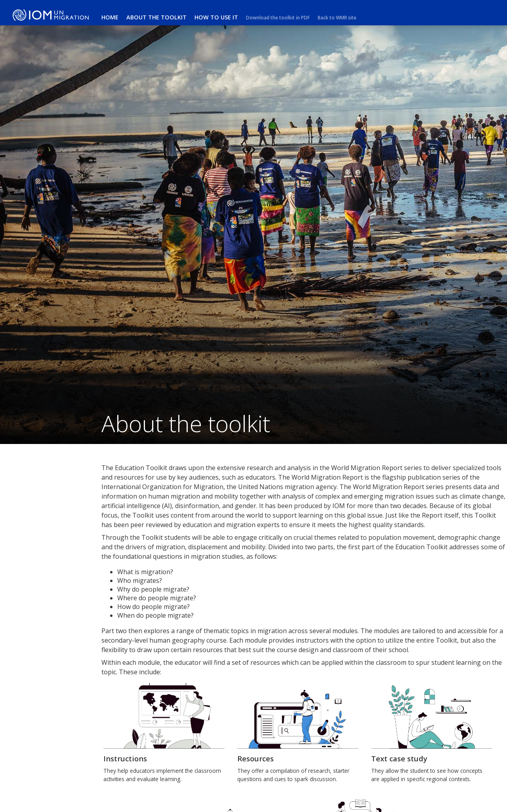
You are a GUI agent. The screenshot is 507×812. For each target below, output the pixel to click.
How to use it (216, 17)
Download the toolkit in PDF (278, 18)
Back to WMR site (337, 18)
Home (110, 17)
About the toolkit (156, 17)
